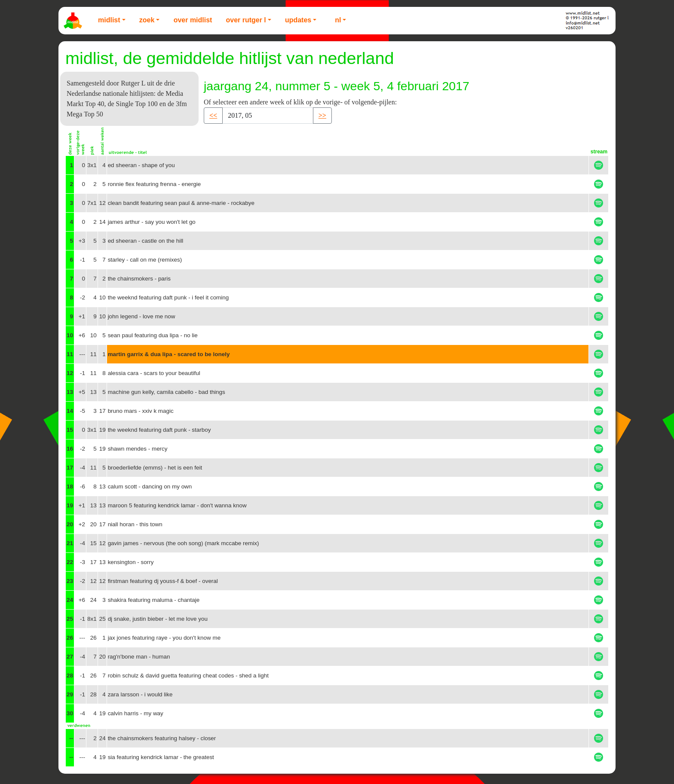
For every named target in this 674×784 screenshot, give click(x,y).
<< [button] (213, 115)
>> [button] (322, 115)
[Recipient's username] (268, 116)
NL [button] (338, 20)
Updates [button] (298, 20)
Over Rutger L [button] (246, 20)
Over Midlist (193, 20)
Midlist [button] (109, 20)
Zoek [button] (147, 20)
